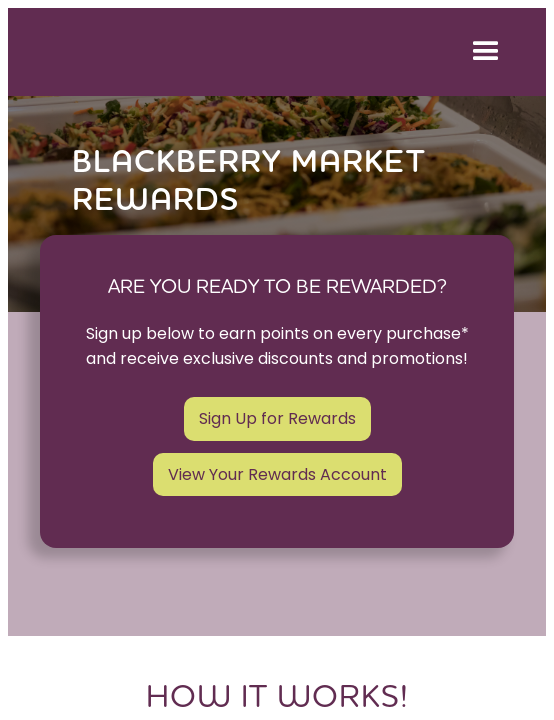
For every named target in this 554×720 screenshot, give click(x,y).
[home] (233, 52)
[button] (482, 52)
